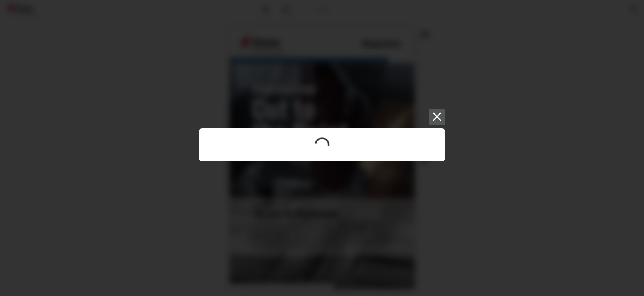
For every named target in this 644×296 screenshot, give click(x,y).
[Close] (437, 117)
